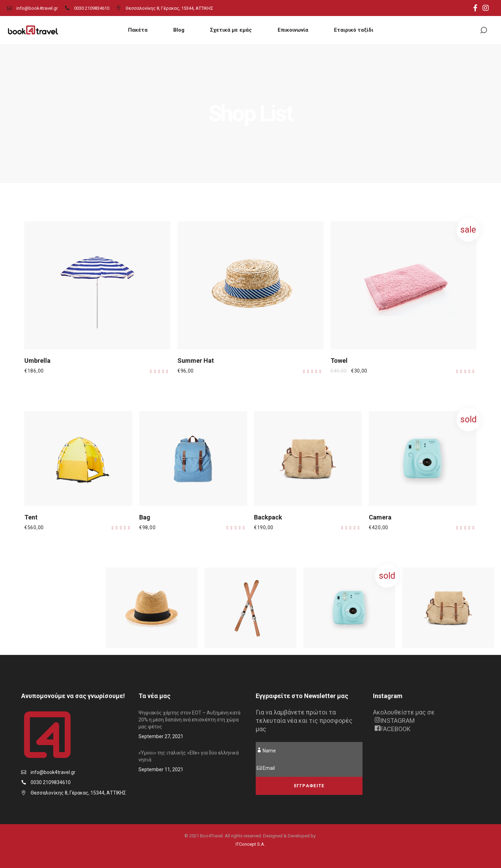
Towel (339, 361)
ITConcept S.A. (250, 844)
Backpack (268, 517)
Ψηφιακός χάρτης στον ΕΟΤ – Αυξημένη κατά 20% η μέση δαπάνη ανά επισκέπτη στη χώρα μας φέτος (189, 720)
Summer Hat (196, 361)
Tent (31, 517)
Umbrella (37, 361)
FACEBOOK (393, 729)
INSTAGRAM (395, 721)
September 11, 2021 (161, 769)
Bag (145, 517)
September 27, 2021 (161, 736)
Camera (380, 517)
